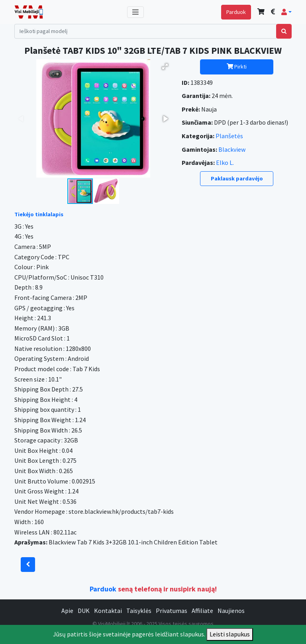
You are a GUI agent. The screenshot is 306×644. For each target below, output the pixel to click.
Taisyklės (139, 611)
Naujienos (231, 611)
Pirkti (237, 67)
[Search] (145, 31)
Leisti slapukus (230, 634)
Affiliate (202, 611)
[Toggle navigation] (135, 12)
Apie (67, 611)
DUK (84, 611)
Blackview (232, 149)
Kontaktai (108, 611)
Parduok (236, 12)
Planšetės (229, 136)
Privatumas (172, 611)
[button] (286, 12)
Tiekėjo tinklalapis (39, 214)
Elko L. (225, 162)
